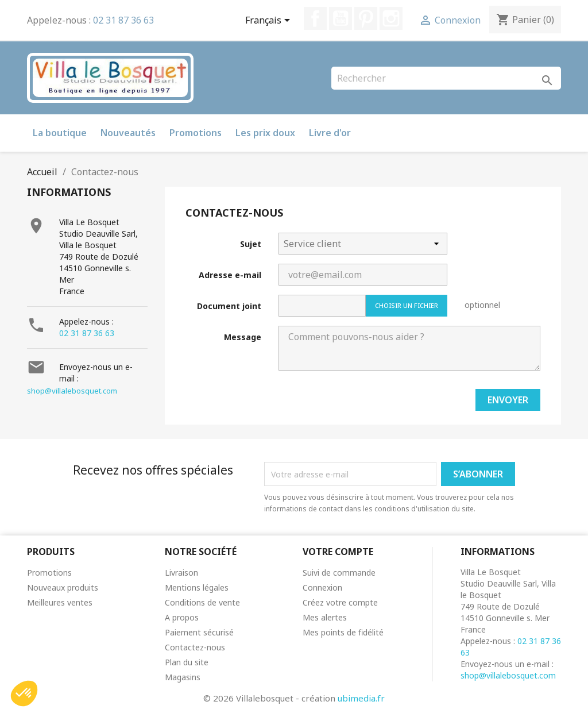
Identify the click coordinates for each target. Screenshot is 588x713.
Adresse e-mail (230, 275)
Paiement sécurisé (199, 632)
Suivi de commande (339, 573)
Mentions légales (197, 587)
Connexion (322, 587)
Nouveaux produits (63, 587)
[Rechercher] (446, 78)
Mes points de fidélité (343, 632)
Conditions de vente (202, 602)
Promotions (196, 133)
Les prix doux (265, 133)
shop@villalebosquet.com (72, 391)
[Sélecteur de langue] (270, 21)
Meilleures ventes (60, 602)
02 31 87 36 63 (123, 20)
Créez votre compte (340, 602)
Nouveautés (128, 133)
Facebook (315, 18)
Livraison (181, 573)
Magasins (183, 677)
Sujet (251, 244)
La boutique (60, 133)
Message (243, 337)
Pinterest (366, 18)
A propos (182, 617)
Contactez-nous (195, 647)
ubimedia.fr (361, 698)
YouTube (341, 18)
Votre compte (338, 552)
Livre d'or (330, 133)
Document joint (229, 306)
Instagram (391, 18)
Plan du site (187, 662)
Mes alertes (325, 617)
